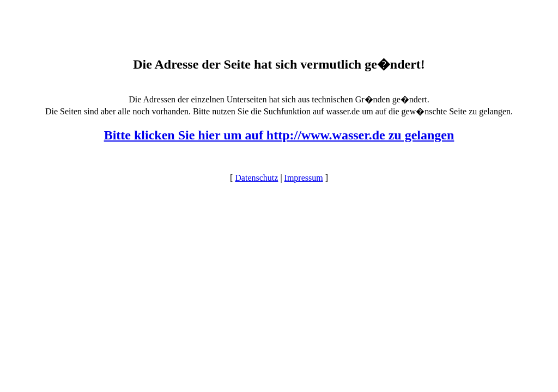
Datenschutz (256, 178)
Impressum (304, 178)
